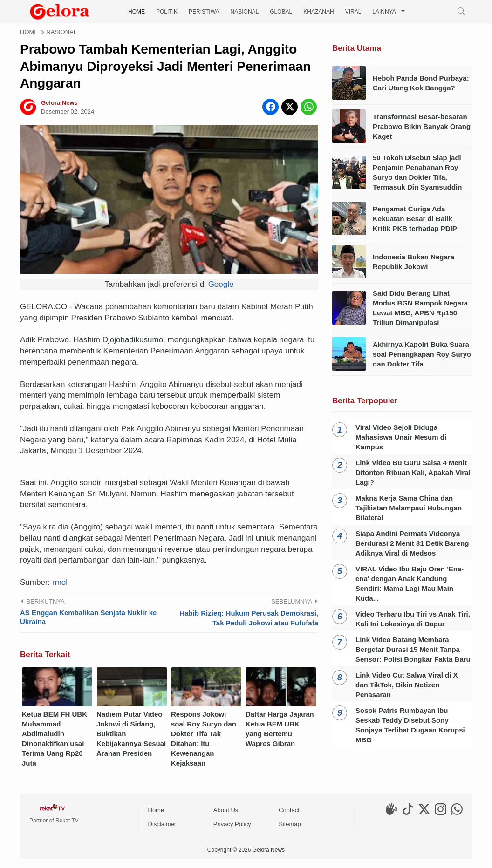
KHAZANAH (318, 12)
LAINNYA (384, 12)
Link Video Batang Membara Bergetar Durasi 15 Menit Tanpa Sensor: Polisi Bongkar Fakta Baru (413, 649)
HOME (137, 12)
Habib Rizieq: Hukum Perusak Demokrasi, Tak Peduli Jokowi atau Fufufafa (249, 727)
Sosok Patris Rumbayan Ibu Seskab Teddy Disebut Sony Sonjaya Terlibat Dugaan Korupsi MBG (410, 725)
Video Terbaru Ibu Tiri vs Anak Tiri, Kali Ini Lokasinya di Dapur (413, 619)
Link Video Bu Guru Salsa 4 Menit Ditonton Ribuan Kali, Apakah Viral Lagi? (413, 472)
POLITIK (167, 12)
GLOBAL (281, 12)
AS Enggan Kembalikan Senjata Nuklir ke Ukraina (88, 726)
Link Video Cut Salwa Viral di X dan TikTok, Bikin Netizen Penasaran (407, 685)
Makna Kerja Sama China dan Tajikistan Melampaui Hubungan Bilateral (409, 508)
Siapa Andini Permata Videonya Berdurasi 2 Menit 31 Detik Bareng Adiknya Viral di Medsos (412, 543)
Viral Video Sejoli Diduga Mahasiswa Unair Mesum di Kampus (401, 437)
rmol (60, 691)
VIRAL (353, 12)
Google (221, 284)
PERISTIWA (204, 12)
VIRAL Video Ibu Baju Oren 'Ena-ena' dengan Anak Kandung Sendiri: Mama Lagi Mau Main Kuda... (410, 583)
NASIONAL (245, 12)
